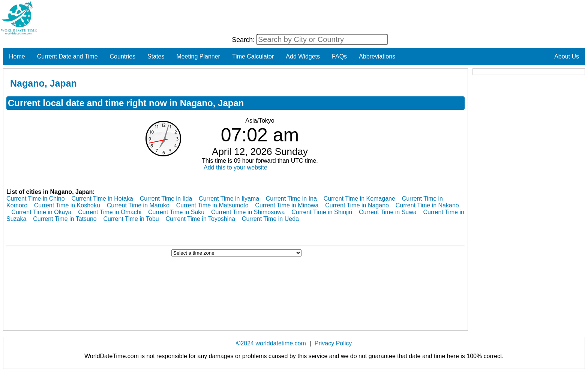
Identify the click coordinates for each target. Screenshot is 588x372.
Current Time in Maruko (138, 205)
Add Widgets (303, 56)
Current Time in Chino (36, 199)
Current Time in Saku (176, 212)
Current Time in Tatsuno (65, 219)
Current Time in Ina (291, 199)
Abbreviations (377, 56)
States (156, 56)
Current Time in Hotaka (102, 199)
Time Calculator (253, 56)
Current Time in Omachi (110, 212)
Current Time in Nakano (427, 205)
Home (17, 56)
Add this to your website (235, 167)
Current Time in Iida (166, 199)
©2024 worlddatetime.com (271, 343)
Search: (244, 40)
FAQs (339, 56)
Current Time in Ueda (270, 219)
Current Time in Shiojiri (322, 212)
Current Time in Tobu (131, 219)
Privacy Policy (333, 343)
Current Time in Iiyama (229, 199)
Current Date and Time (67, 56)
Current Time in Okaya (41, 212)
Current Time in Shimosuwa (248, 212)
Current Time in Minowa (287, 205)
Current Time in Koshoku (67, 205)
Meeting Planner (198, 56)
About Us (567, 56)
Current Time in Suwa (388, 212)
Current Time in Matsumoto (212, 205)
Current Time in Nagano (357, 205)
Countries (123, 56)
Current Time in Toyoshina (201, 219)
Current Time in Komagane (359, 199)
